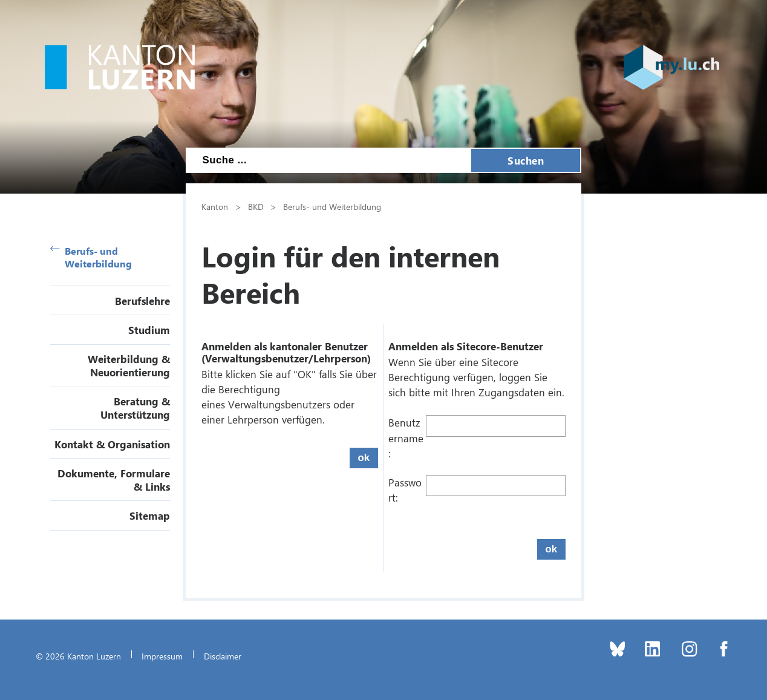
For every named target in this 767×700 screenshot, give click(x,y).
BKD (256, 206)
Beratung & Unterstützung (135, 408)
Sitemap (150, 515)
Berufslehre (142, 301)
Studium (149, 330)
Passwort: (405, 490)
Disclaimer (223, 656)
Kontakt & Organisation (112, 444)
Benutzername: (406, 437)
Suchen (526, 160)
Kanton (215, 206)
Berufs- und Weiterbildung (91, 257)
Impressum (162, 656)
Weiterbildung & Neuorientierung (129, 365)
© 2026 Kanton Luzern (78, 656)
